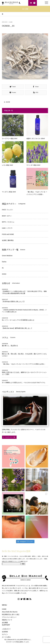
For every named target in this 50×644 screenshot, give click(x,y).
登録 (23, 564)
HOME (4, 609)
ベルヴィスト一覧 (10, 437)
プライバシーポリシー (9, 617)
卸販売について (7, 620)
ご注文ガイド (6, 629)
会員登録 (5, 632)
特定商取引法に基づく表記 (11, 614)
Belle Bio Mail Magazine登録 (16, 551)
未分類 (11, 22)
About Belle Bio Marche (10, 612)
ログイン (5, 634)
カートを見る (6, 637)
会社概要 (5, 623)
